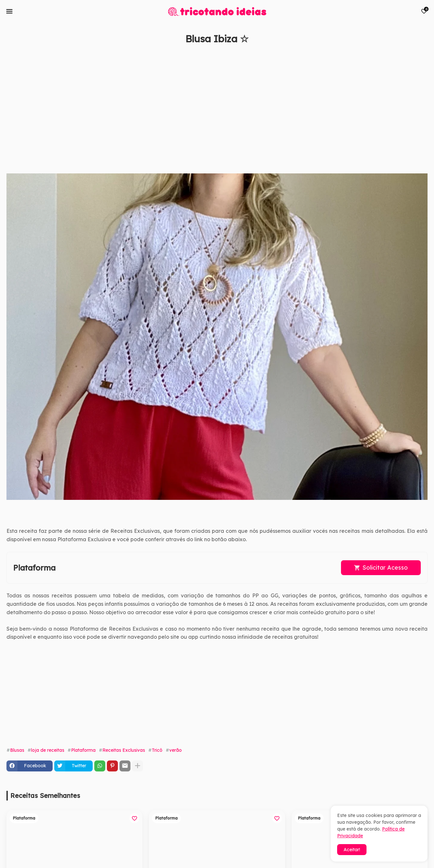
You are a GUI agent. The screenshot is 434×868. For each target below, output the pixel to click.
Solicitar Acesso (385, 568)
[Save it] (424, 54)
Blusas (17, 750)
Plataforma (83, 750)
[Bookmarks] (424, 11)
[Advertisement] (200, 112)
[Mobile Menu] (9, 11)
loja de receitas (48, 750)
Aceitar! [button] (352, 850)
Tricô (157, 750)
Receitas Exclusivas (124, 750)
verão (176, 750)
